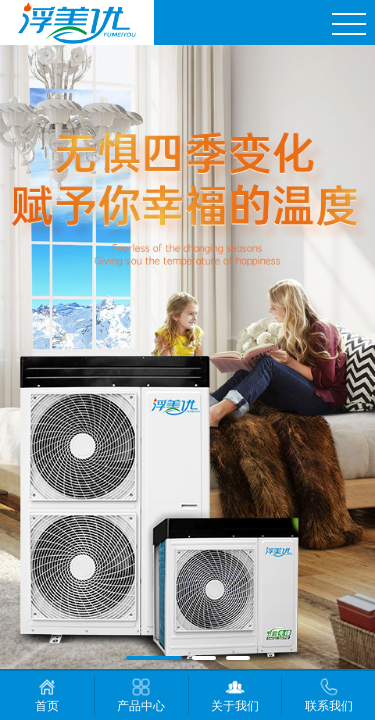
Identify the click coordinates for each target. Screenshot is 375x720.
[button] (154, 658)
